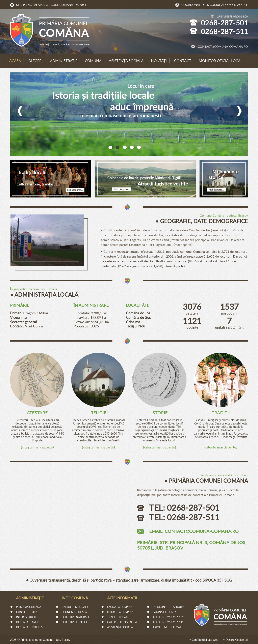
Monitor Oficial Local (221, 61)
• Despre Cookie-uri (236, 640)
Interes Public (26, 617)
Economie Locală (74, 612)
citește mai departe (37, 447)
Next (240, 111)
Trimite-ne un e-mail (167, 627)
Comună (93, 61)
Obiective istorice (75, 622)
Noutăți (159, 61)
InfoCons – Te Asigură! (169, 607)
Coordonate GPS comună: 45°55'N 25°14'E (215, 5)
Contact (183, 61)
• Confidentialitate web (204, 640)
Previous (19, 111)
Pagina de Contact (166, 612)
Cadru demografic (75, 607)
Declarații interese (30, 627)
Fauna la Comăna (120, 607)
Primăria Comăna (29, 607)
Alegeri (35, 61)
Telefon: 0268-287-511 (168, 622)
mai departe (183, 245)
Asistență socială (126, 61)
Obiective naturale (76, 617)
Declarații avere (28, 622)
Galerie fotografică (122, 622)
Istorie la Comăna (120, 612)
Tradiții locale (118, 617)
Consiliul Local (28, 612)
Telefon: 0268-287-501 (168, 617)
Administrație (64, 61)
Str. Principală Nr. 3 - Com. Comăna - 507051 (51, 5)
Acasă (15, 61)
